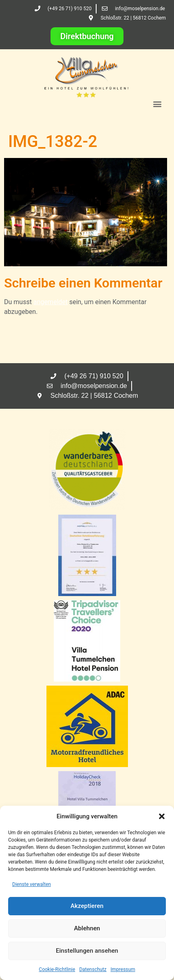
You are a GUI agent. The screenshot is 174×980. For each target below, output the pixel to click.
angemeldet (51, 302)
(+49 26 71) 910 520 (70, 9)
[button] (162, 816)
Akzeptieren (87, 906)
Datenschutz (93, 969)
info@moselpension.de (140, 9)
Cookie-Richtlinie (57, 969)
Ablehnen (87, 929)
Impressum (123, 969)
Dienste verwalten (32, 884)
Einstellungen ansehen (87, 951)
